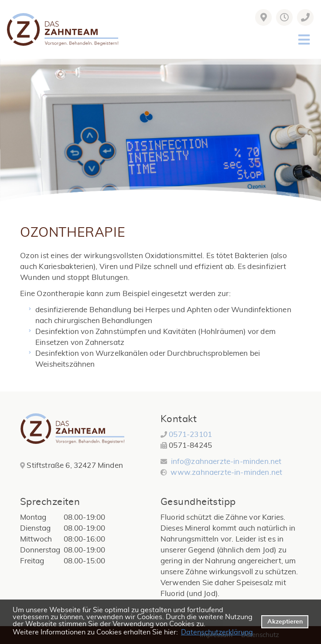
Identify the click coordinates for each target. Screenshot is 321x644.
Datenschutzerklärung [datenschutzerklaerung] (217, 632)
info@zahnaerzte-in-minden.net (226, 462)
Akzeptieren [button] (285, 622)
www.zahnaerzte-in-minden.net (225, 472)
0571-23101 (190, 434)
